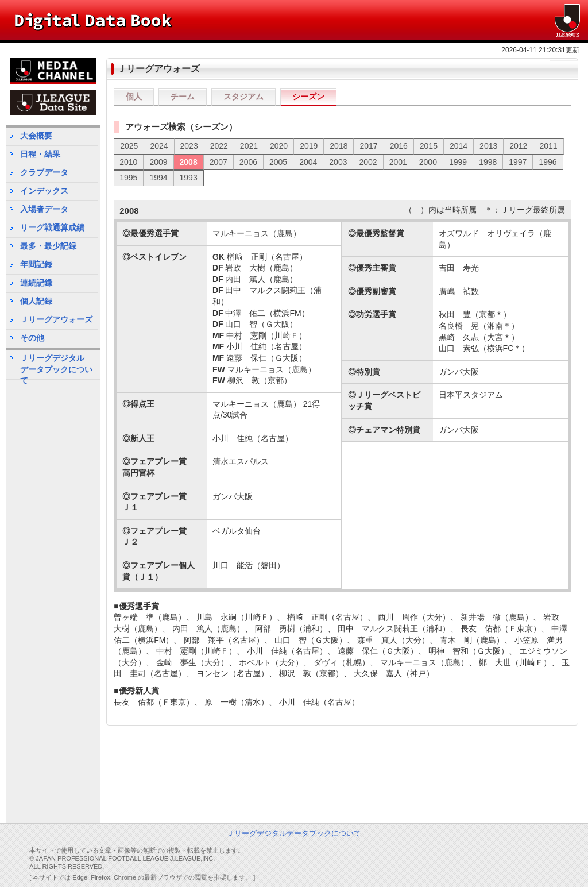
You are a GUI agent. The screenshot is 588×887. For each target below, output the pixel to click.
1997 (518, 162)
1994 (158, 178)
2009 (158, 162)
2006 (248, 162)
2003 (338, 162)
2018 (339, 146)
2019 (309, 146)
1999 (458, 162)
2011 (548, 146)
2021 (249, 146)
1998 (488, 162)
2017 (368, 146)
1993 (189, 178)
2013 (488, 146)
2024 (159, 146)
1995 (128, 178)
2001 (398, 162)
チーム (183, 97)
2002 (368, 162)
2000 (428, 162)
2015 (429, 146)
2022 (219, 146)
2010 (128, 162)
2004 (308, 162)
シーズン (308, 97)
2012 (518, 146)
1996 (548, 162)
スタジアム (243, 97)
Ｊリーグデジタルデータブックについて (56, 366)
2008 (189, 162)
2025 (129, 146)
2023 (189, 146)
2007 (218, 162)
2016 (399, 146)
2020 (279, 146)
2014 (459, 146)
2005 (278, 162)
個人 (134, 97)
